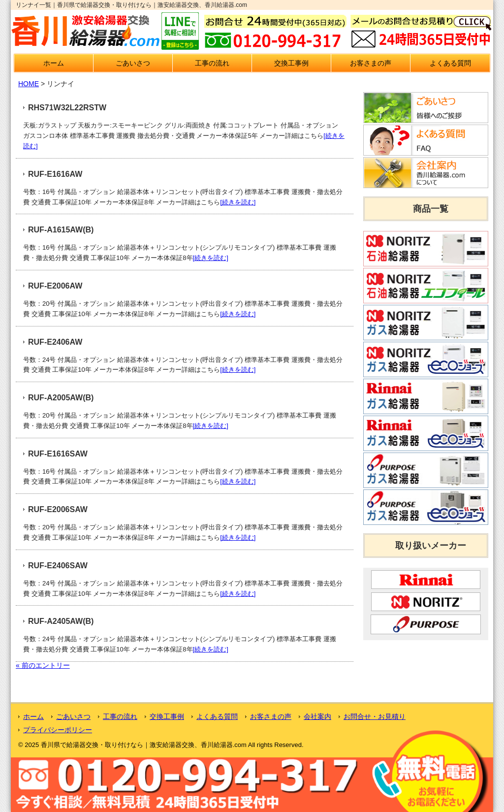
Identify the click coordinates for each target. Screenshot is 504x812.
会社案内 (317, 716)
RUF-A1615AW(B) (61, 230)
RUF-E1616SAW (58, 454)
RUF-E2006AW (55, 286)
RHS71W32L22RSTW (67, 108)
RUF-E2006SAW (58, 509)
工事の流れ (212, 63)
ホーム (54, 63)
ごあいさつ (133, 63)
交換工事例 (291, 63)
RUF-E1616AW (55, 174)
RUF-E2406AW (55, 342)
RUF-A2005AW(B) (61, 398)
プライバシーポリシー (58, 730)
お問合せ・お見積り (375, 716)
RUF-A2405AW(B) (61, 621)
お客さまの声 (371, 63)
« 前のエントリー (43, 665)
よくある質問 (450, 63)
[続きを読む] (238, 202)
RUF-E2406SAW (58, 566)
